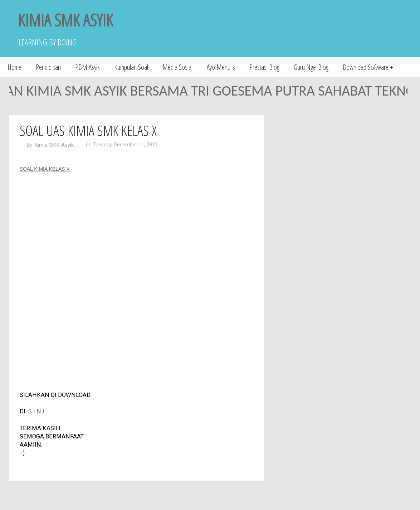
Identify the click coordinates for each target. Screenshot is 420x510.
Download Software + (368, 67)
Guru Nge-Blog (311, 67)
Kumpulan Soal (131, 67)
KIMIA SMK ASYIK (65, 20)
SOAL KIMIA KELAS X (45, 169)
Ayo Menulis (221, 67)
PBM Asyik (87, 67)
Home (14, 67)
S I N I (36, 411)
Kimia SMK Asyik (54, 145)
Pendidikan (48, 67)
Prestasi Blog (264, 67)
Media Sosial (177, 67)
